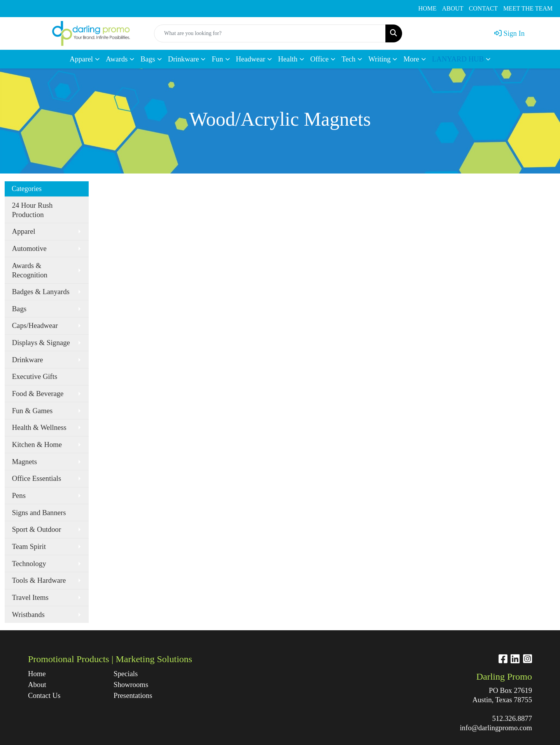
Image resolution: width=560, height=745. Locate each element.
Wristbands (28, 614)
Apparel (24, 231)
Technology (29, 564)
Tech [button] (348, 59)
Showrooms (131, 685)
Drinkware (28, 360)
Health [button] (288, 59)
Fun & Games (32, 411)
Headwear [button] (251, 59)
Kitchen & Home (37, 444)
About (37, 685)
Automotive (29, 248)
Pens (19, 495)
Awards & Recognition (30, 270)
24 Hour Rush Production (32, 210)
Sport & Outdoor (37, 529)
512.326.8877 (512, 718)
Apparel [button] (81, 59)
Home (37, 674)
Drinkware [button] (184, 59)
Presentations (133, 695)
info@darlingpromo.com (496, 728)
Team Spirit (29, 546)
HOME (427, 8)
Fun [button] (217, 59)
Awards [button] (117, 59)
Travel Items (30, 597)
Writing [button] (379, 59)
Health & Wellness (39, 427)
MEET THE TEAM (528, 8)
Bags (19, 309)
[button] (461, 59)
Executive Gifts (35, 376)
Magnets (24, 462)
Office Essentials (37, 478)
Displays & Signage (41, 343)
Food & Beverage (38, 394)
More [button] (411, 59)
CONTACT (483, 8)
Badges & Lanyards (41, 292)
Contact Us (44, 695)
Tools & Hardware (39, 580)
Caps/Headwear (35, 325)
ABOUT (453, 8)
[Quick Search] (270, 33)
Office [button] (319, 59)
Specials (126, 674)
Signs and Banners (39, 513)
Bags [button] (148, 59)
